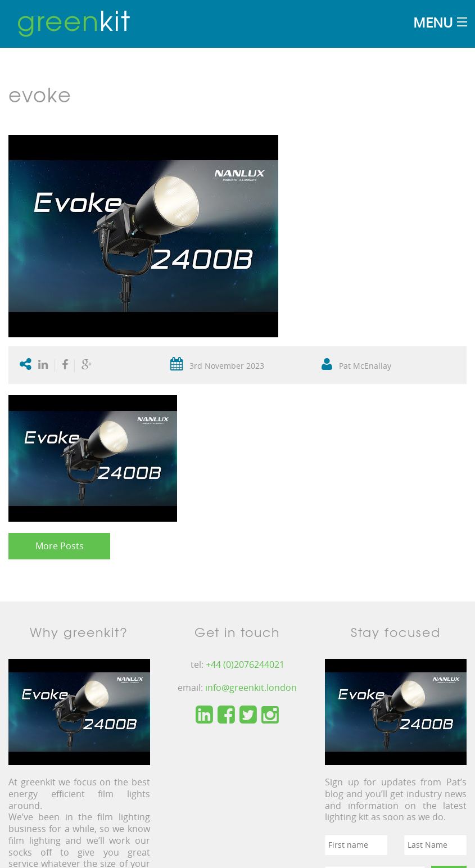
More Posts (60, 546)
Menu (433, 22)
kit (74, 20)
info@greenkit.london (251, 688)
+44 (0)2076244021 (245, 664)
